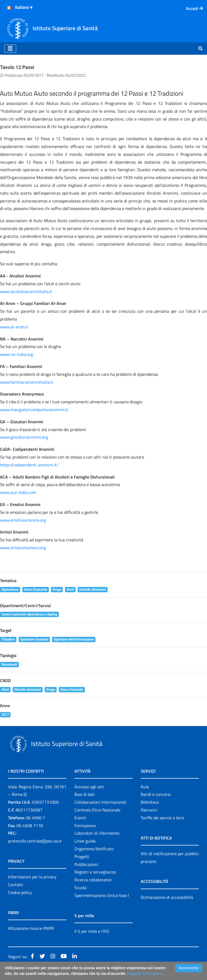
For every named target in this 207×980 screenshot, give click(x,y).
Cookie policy (20, 892)
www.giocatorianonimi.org (24, 437)
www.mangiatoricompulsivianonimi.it (34, 410)
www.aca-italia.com (18, 492)
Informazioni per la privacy (32, 877)
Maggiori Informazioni (144, 974)
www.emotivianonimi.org (23, 520)
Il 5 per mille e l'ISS (92, 931)
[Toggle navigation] (10, 49)
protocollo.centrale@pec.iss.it (35, 841)
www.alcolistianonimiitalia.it (26, 291)
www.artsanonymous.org (23, 548)
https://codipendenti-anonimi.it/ (29, 465)
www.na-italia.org (16, 354)
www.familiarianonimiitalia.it (27, 382)
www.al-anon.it (14, 327)
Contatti (16, 885)
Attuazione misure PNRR (31, 928)
